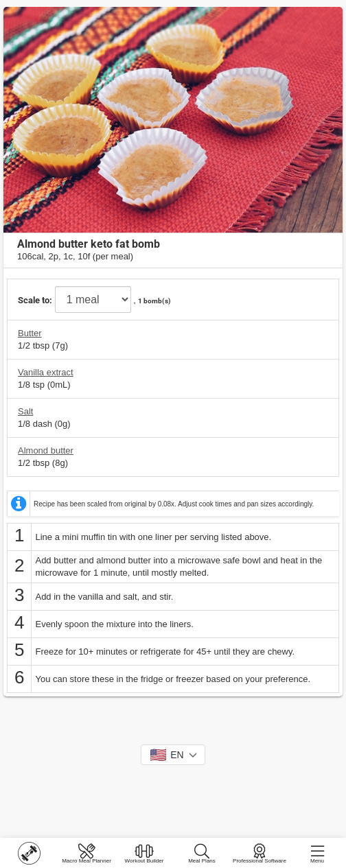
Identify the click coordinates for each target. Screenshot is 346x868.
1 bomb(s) (154, 301)
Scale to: (35, 300)
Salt (25, 411)
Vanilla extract (46, 372)
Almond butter (46, 450)
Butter (30, 333)
